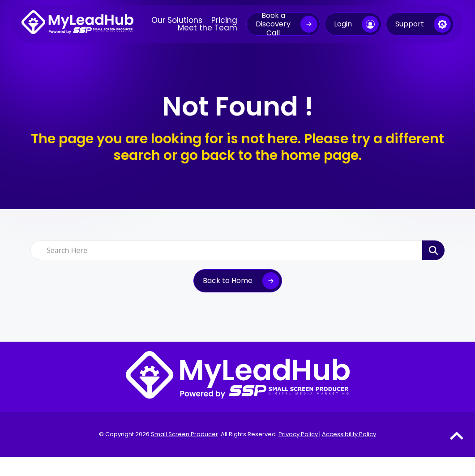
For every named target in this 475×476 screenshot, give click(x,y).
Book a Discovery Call (273, 24)
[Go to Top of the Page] (457, 435)
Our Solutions (177, 20)
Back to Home (228, 281)
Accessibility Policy (349, 434)
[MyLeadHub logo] (77, 24)
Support (410, 24)
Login (343, 24)
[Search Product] (433, 250)
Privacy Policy (298, 434)
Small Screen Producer (184, 434)
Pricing (224, 20)
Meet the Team (208, 28)
